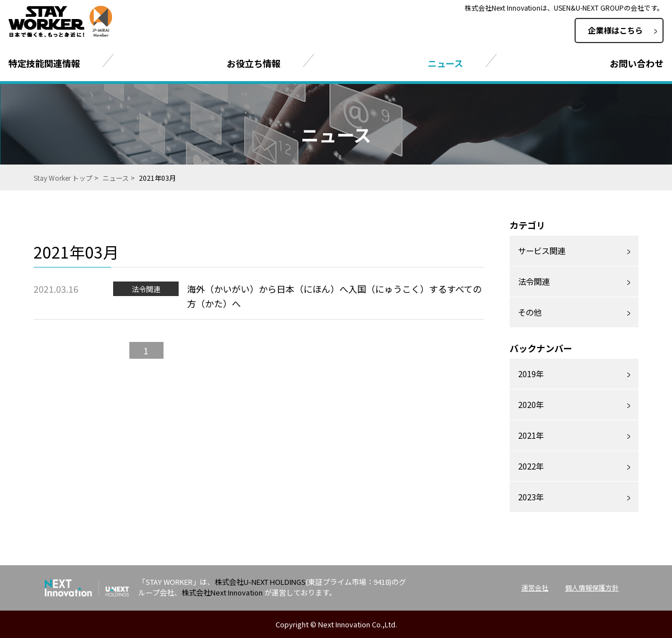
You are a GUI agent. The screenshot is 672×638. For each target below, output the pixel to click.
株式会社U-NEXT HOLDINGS (260, 582)
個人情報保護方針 (592, 587)
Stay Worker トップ (63, 178)
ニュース (116, 178)
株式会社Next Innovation (222, 592)
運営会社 (535, 587)
